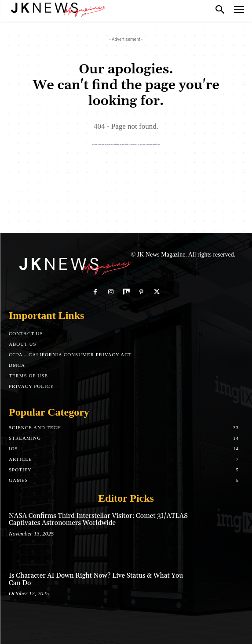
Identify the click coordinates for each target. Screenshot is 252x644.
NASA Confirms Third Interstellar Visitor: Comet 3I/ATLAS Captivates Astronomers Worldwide (98, 520)
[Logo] (57, 9)
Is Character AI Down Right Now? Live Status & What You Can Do (96, 579)
